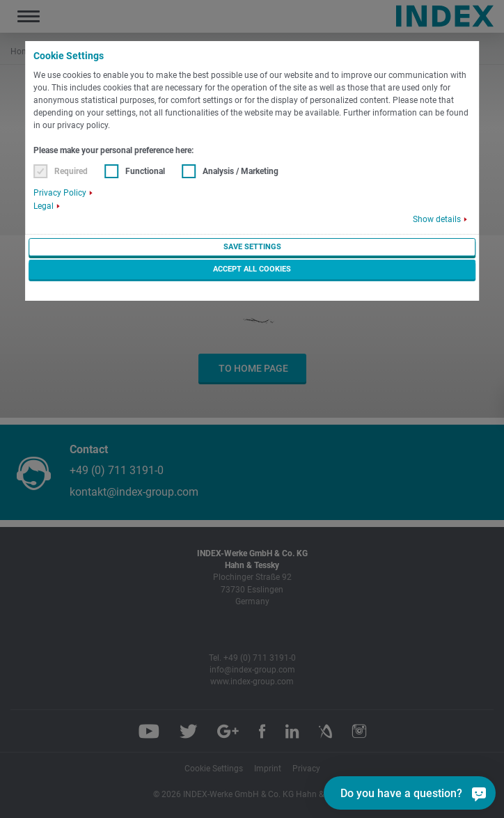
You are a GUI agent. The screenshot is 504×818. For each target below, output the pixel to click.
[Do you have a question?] (479, 793)
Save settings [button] (252, 247)
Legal (44, 206)
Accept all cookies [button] (252, 269)
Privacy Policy (60, 193)
